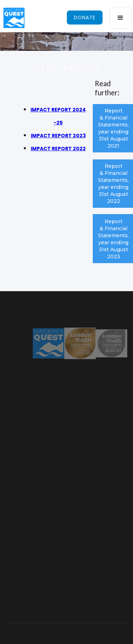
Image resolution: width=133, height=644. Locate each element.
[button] (120, 18)
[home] (12, 18)
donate (85, 18)
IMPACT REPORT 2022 (58, 149)
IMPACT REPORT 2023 (58, 136)
